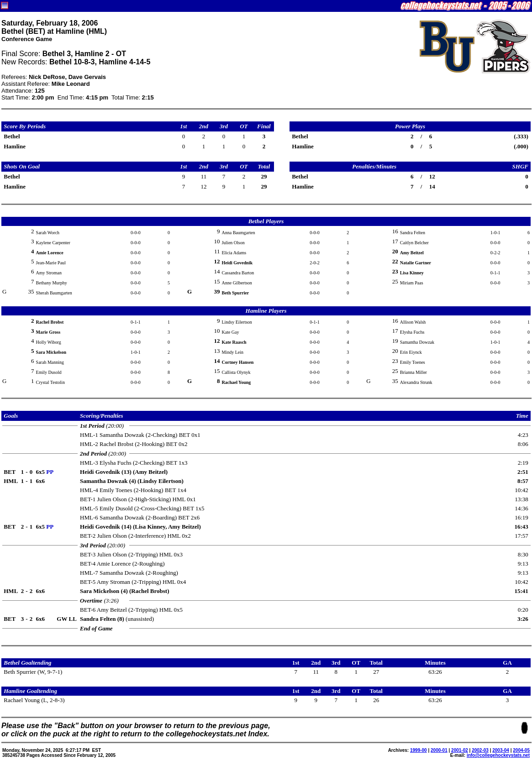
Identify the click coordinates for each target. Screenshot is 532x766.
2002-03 (480, 750)
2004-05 (521, 750)
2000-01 (439, 750)
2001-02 (460, 750)
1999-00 (419, 750)
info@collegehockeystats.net (498, 755)
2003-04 (501, 750)
